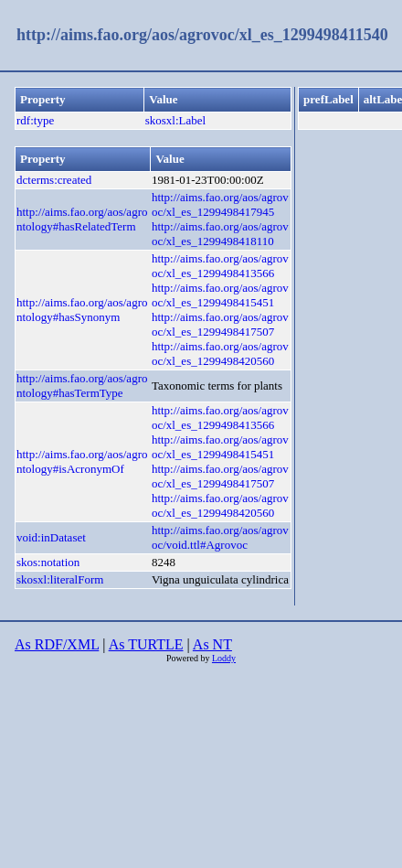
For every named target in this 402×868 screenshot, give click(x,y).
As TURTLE (146, 644)
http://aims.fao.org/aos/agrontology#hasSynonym (82, 310)
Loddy (224, 658)
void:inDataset (51, 537)
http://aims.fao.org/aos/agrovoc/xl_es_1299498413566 (220, 266)
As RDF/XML (57, 644)
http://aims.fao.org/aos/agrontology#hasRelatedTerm (82, 219)
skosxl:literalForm (60, 579)
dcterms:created (54, 180)
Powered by (189, 658)
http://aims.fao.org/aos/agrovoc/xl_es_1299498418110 (220, 234)
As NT (212, 644)
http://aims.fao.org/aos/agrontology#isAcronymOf (82, 461)
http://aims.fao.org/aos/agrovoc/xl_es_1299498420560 (220, 354)
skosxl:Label (175, 120)
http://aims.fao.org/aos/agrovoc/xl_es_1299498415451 (220, 295)
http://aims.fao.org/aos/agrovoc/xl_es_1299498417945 (220, 204)
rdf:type (35, 120)
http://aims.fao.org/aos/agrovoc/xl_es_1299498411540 (202, 35)
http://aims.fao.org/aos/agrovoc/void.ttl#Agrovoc (220, 537)
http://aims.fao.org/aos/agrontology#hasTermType (82, 386)
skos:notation (48, 562)
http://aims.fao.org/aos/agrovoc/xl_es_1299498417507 (220, 324)
